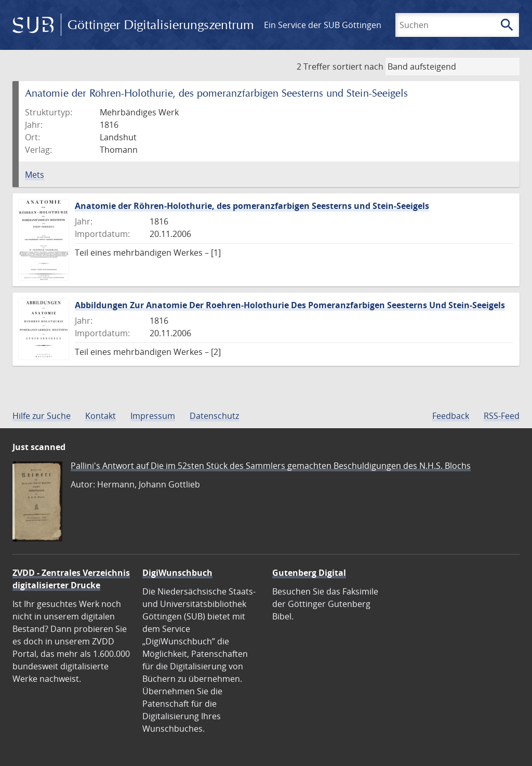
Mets (35, 175)
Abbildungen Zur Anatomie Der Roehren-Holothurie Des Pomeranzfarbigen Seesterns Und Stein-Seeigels (290, 305)
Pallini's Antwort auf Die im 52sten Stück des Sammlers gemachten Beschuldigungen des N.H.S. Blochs (271, 466)
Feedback (451, 416)
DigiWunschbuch (177, 573)
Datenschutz (214, 416)
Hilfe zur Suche (42, 416)
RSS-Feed (502, 416)
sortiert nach (358, 67)
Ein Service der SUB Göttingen (323, 25)
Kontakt (101, 416)
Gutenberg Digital (309, 573)
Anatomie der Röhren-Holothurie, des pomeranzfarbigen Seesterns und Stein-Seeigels (252, 206)
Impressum (153, 416)
